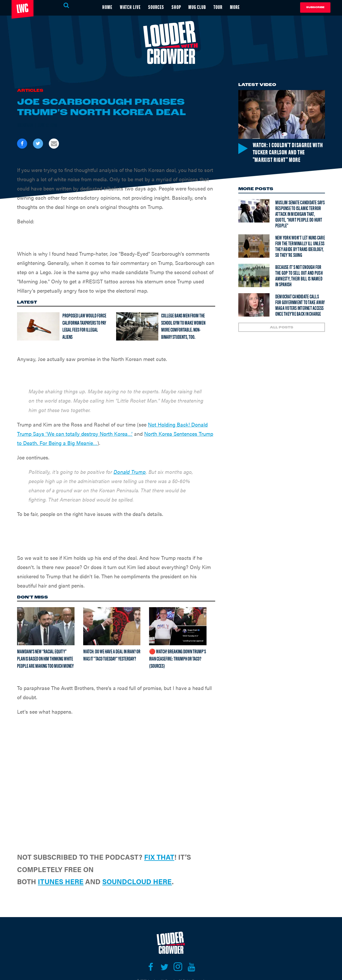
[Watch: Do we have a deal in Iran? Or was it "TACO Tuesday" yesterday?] (112, 626)
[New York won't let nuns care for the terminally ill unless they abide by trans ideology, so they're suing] (254, 246)
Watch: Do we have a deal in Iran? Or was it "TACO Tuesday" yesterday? (112, 655)
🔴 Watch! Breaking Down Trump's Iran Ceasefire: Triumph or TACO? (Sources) (177, 658)
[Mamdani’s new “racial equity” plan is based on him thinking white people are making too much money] (46, 626)
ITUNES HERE (61, 881)
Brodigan (25, 125)
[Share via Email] (54, 144)
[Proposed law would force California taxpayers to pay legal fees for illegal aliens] (38, 326)
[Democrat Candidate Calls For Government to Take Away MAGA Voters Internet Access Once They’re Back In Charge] (254, 305)
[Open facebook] (151, 967)
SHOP (176, 7)
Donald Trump (130, 472)
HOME (107, 7)
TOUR (218, 7)
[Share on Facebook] (22, 144)
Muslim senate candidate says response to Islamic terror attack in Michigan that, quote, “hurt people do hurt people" (300, 214)
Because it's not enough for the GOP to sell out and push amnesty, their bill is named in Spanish (299, 275)
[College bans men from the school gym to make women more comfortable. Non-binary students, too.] (137, 326)
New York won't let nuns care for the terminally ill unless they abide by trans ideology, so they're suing (300, 246)
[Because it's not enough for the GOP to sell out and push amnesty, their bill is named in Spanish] (254, 275)
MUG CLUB (197, 7)
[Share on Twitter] (38, 144)
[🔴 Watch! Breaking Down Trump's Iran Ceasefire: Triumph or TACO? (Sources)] (178, 626)
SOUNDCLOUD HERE (137, 881)
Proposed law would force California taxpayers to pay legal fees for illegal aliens (84, 326)
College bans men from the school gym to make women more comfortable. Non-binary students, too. (183, 326)
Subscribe (315, 7)
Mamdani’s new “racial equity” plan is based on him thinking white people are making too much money (45, 658)
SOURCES (156, 7)
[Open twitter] (164, 967)
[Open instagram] (178, 967)
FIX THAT (159, 857)
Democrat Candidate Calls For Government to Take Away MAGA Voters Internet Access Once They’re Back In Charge (300, 305)
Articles (30, 91)
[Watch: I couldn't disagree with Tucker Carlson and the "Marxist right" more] (282, 114)
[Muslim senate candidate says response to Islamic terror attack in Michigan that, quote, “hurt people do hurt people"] (254, 211)
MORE (235, 7)
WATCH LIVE (130, 7)
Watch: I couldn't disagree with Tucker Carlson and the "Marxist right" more (288, 152)
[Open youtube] (191, 967)
